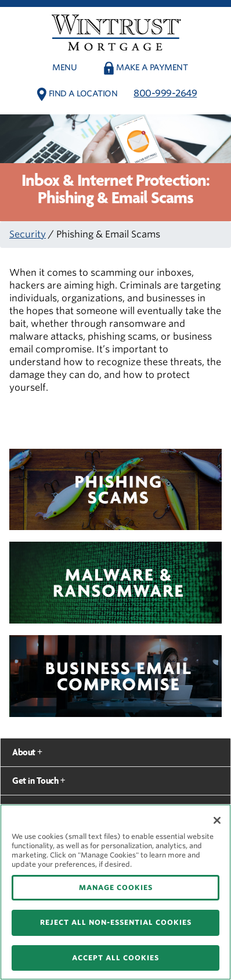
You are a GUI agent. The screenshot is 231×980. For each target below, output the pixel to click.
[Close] (217, 820)
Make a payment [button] (152, 67)
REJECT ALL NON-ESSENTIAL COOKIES (116, 922)
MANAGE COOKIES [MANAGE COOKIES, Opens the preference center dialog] (116, 887)
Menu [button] (64, 67)
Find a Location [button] (83, 93)
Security (28, 234)
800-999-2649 (165, 93)
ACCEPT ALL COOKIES (115, 958)
